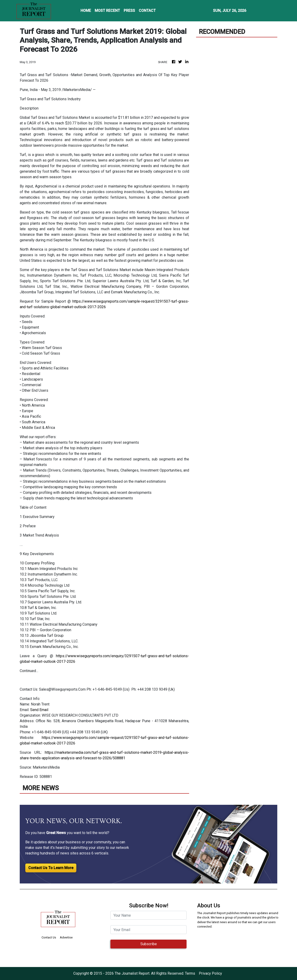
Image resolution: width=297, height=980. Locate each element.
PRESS (129, 11)
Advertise (66, 937)
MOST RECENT (107, 11)
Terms (190, 973)
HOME (86, 11)
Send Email (39, 710)
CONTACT (147, 11)
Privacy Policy (210, 973)
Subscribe (149, 944)
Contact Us (49, 937)
